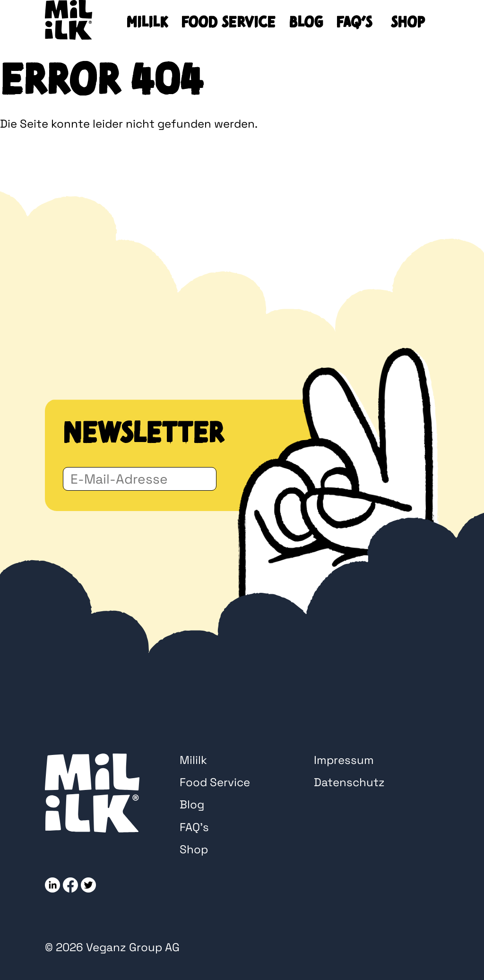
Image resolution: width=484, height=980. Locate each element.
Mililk (147, 22)
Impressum (344, 760)
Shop (408, 22)
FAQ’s (354, 22)
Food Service (228, 22)
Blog (306, 22)
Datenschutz (349, 782)
